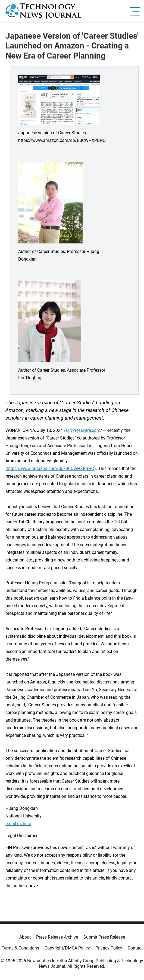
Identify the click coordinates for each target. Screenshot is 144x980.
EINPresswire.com (83, 430)
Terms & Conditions (20, 948)
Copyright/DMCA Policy (67, 948)
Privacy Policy (109, 948)
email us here (18, 824)
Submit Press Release (104, 937)
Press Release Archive (57, 937)
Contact (135, 948)
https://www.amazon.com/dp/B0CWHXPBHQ (51, 468)
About (25, 937)
